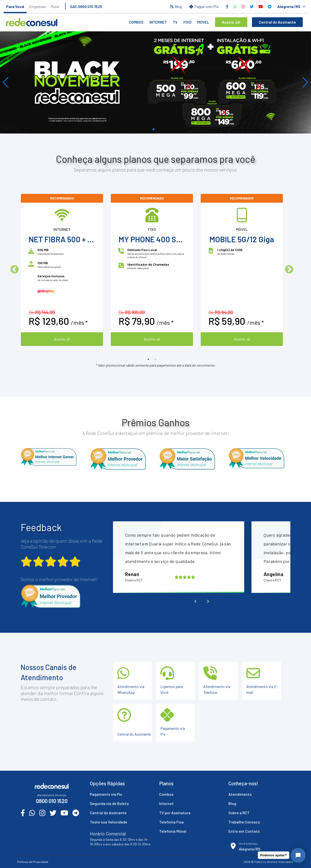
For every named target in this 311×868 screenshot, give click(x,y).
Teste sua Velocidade (109, 822)
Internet (158, 22)
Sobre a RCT (239, 813)
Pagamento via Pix (106, 794)
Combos (136, 22)
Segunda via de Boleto (109, 803)
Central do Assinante (108, 813)
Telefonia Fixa (171, 822)
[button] (6, 82)
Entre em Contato (244, 831)
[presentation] (196, 601)
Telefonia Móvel (173, 831)
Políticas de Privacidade (33, 862)
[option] (62, 270)
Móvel (203, 22)
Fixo (187, 22)
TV (175, 22)
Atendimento (240, 794)
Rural (55, 6)
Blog (232, 803)
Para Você (15, 6)
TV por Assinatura (175, 813)
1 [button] (148, 359)
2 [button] (155, 359)
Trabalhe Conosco (244, 822)
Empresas (38, 6)
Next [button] (289, 270)
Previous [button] (15, 270)
